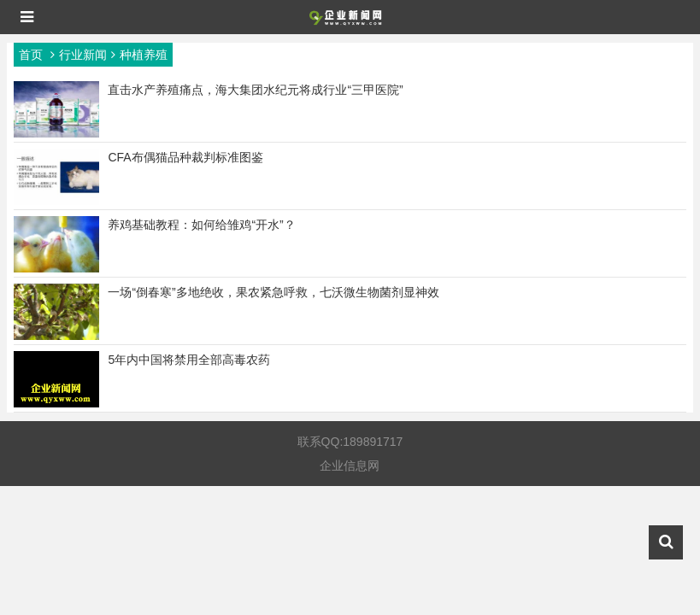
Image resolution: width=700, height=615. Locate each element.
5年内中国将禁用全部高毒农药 (189, 360)
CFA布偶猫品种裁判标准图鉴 (185, 157)
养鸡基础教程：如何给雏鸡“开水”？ (201, 225)
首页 (31, 55)
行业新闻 (83, 55)
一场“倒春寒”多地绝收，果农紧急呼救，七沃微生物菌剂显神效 (273, 292)
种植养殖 (144, 55)
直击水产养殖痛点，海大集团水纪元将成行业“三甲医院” (255, 90)
